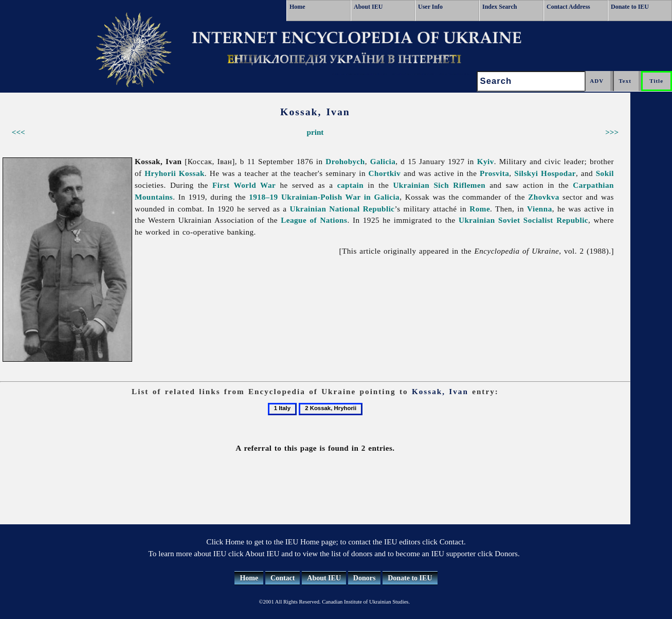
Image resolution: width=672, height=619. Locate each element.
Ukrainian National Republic (342, 209)
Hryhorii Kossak (175, 173)
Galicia (383, 161)
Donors (365, 578)
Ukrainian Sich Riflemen (439, 185)
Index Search (500, 7)
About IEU (368, 7)
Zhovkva (544, 197)
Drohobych (345, 161)
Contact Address (568, 7)
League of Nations (314, 220)
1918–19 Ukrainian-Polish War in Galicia (324, 197)
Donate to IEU (630, 7)
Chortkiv (385, 173)
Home (297, 7)
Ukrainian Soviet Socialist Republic (523, 220)
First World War (244, 185)
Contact (283, 578)
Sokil (605, 173)
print (315, 132)
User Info (430, 7)
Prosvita (494, 173)
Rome (480, 209)
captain (350, 185)
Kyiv (486, 161)
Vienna (540, 209)
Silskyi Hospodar (545, 173)
